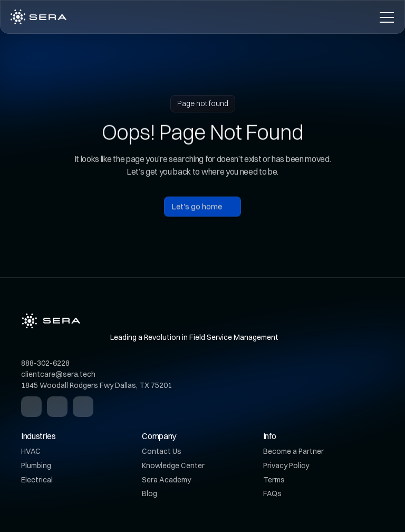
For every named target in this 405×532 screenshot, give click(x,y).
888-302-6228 (45, 363)
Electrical (37, 480)
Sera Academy (166, 480)
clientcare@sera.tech (58, 374)
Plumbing (36, 465)
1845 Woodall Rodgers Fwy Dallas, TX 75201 (97, 385)
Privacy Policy (286, 465)
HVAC (31, 451)
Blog (150, 493)
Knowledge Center (173, 465)
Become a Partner (293, 451)
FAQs (272, 493)
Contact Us (162, 451)
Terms (274, 480)
